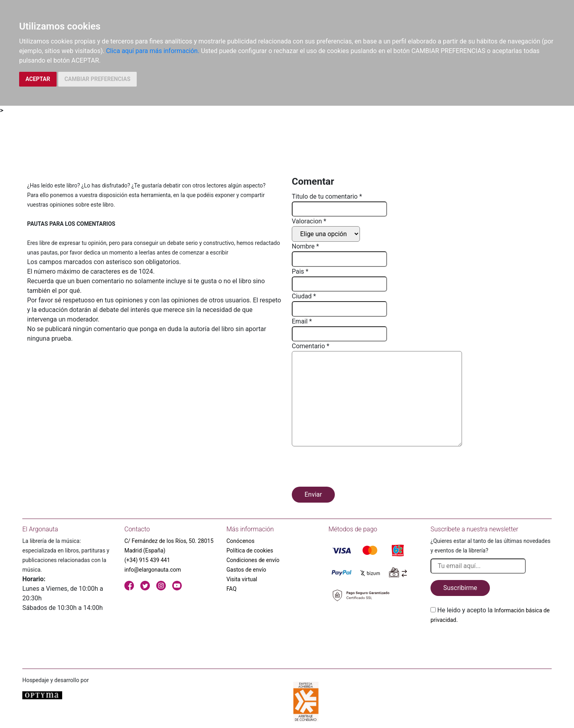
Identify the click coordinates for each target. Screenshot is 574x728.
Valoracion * (309, 221)
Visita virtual (242, 579)
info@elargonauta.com (153, 570)
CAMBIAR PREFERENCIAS (97, 79)
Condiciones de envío (253, 560)
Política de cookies (250, 550)
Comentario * (311, 346)
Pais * (300, 271)
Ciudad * (304, 296)
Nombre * (305, 246)
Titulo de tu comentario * (327, 196)
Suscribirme (460, 588)
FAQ (231, 589)
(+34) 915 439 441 (147, 560)
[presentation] (352, 468)
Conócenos (241, 541)
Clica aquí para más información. (153, 51)
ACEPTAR (38, 79)
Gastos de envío (246, 570)
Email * (302, 321)
